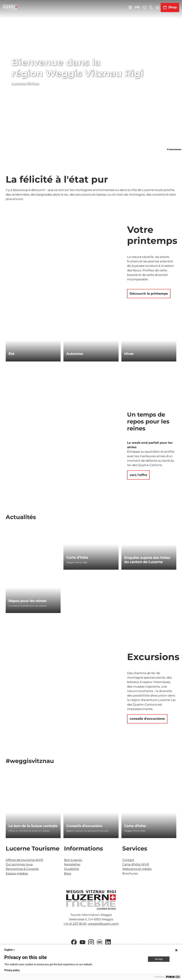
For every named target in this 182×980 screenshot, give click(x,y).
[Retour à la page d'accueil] (10, 7)
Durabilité (71, 869)
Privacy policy (12, 970)
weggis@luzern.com (103, 924)
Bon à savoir (73, 860)
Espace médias (17, 873)
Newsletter (72, 864)
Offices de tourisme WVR (24, 860)
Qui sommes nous (19, 864)
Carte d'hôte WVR (136, 864)
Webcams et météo (137, 869)
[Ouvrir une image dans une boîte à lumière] (91, 900)
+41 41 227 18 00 (75, 924)
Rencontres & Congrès (22, 869)
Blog (68, 873)
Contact (128, 860)
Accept (159, 959)
